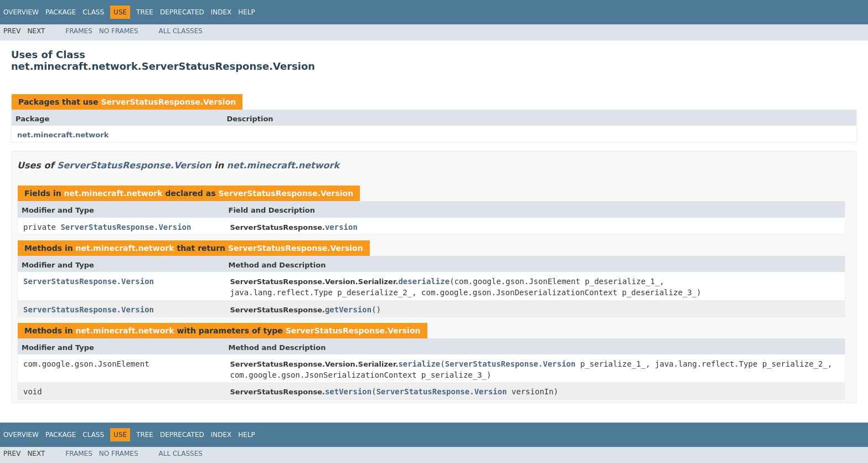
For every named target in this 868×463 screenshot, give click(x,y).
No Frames (119, 31)
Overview (21, 12)
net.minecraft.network (63, 135)
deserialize (424, 281)
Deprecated (182, 12)
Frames (79, 31)
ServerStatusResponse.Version (168, 102)
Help (247, 12)
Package (61, 12)
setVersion (348, 392)
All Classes (181, 31)
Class (93, 12)
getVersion (348, 310)
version (341, 227)
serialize (419, 364)
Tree (145, 12)
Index (221, 12)
